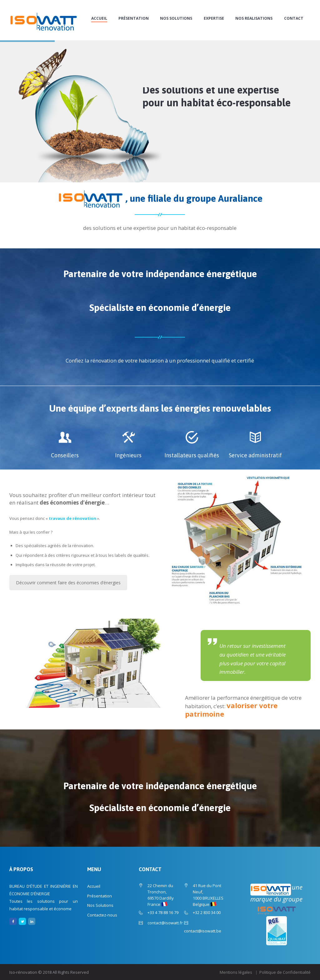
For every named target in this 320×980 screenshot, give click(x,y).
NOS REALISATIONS (254, 18)
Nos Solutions (176, 18)
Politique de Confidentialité (285, 972)
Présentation (134, 18)
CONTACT (294, 18)
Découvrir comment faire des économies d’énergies (68, 583)
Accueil (99, 18)
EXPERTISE (214, 18)
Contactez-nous (102, 915)
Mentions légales (236, 972)
